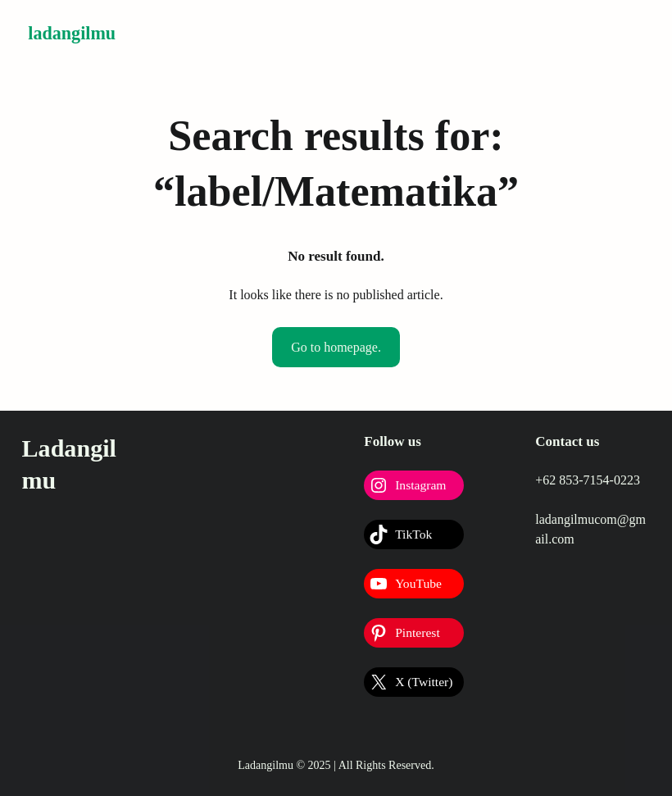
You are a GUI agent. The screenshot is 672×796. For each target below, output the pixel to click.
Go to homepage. (336, 347)
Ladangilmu (72, 33)
